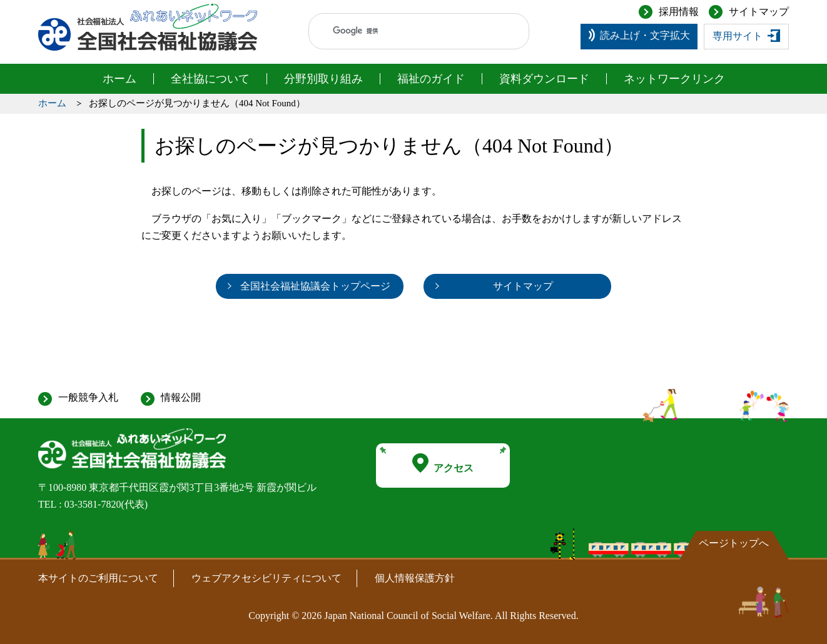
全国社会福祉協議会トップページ (315, 286)
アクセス (443, 463)
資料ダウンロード (544, 79)
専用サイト (738, 36)
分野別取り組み (323, 79)
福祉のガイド (431, 79)
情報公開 (181, 397)
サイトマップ (759, 12)
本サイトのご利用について (98, 578)
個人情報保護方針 (415, 578)
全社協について (210, 79)
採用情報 (679, 12)
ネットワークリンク (674, 79)
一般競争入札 (88, 397)
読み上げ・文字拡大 (645, 35)
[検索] (407, 31)
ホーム (119, 79)
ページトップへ (734, 543)
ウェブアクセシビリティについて (266, 578)
